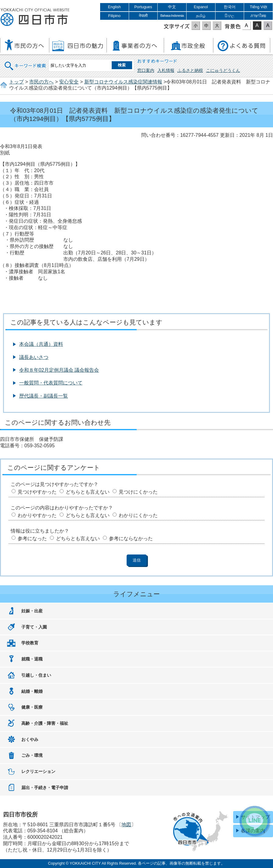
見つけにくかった (138, 492)
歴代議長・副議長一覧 (44, 396)
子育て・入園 (34, 627)
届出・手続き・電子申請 (45, 788)
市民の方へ (41, 82)
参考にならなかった (131, 539)
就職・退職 (32, 659)
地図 (126, 825)
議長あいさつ (34, 357)
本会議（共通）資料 (41, 344)
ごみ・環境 (32, 755)
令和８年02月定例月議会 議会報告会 (59, 370)
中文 (172, 7)
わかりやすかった (37, 515)
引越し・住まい (36, 675)
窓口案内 (146, 70)
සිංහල (229, 16)
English (114, 7)
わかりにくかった (138, 515)
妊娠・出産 (32, 611)
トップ (16, 82)
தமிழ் (201, 16)
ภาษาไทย (258, 16)
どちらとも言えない (88, 492)
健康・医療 (32, 707)
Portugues (143, 7)
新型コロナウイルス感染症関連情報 (123, 82)
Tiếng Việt (259, 7)
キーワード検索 (26, 62)
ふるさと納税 (190, 70)
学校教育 (30, 643)
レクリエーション (38, 771)
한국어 (230, 7)
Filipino (115, 16)
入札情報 (166, 70)
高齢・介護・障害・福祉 (45, 723)
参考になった (32, 539)
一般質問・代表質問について (51, 383)
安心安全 (69, 82)
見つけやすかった (37, 492)
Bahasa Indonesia (172, 16)
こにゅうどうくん (223, 70)
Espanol (201, 7)
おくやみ (30, 739)
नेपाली (143, 16)
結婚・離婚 (32, 691)
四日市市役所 (35, 17)
